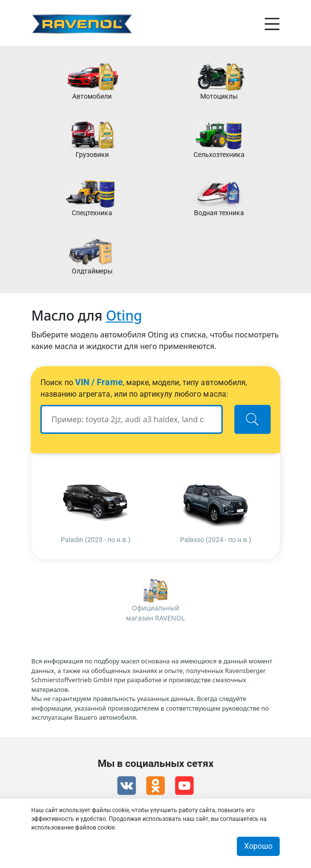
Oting (124, 315)
